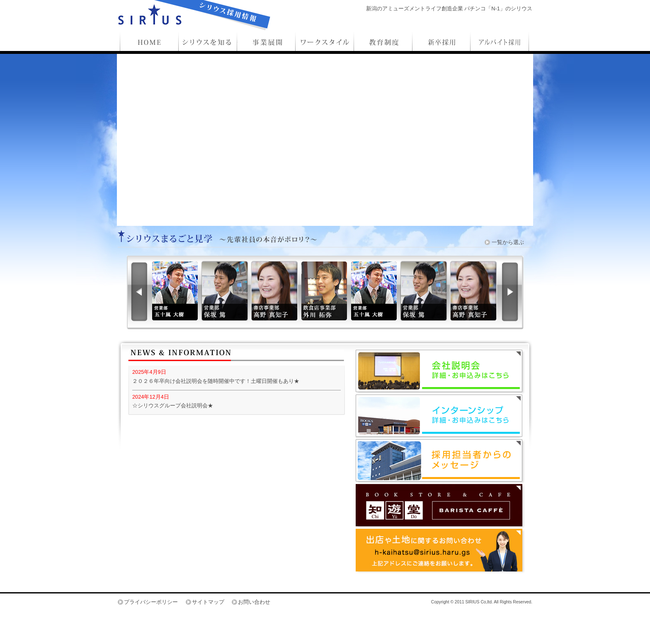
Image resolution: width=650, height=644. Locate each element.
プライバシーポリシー (151, 602)
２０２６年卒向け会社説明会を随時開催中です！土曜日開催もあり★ (216, 381)
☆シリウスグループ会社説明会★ (173, 406)
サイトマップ (208, 602)
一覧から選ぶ (508, 242)
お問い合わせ (254, 602)
